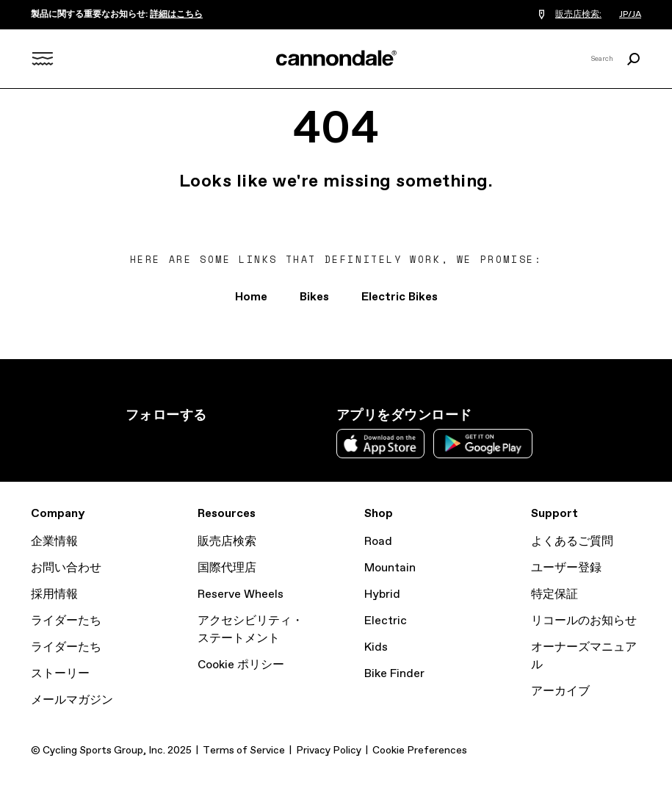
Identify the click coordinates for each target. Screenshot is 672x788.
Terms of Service (244, 751)
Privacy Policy (329, 751)
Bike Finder (394, 674)
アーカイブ (560, 691)
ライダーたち (66, 621)
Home (251, 297)
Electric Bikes (400, 297)
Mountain (390, 568)
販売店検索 (227, 542)
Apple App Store (380, 444)
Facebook (199, 442)
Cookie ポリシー (241, 665)
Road (378, 542)
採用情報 (54, 594)
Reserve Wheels (241, 594)
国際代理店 (227, 568)
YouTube (231, 442)
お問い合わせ (66, 568)
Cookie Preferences (420, 751)
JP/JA (630, 15)
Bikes (314, 297)
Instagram (134, 442)
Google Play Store (483, 444)
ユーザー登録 (566, 568)
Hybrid (382, 594)
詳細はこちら (176, 15)
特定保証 (554, 594)
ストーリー (60, 674)
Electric (386, 621)
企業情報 (54, 542)
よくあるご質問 (572, 542)
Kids (376, 647)
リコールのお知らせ (584, 621)
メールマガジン (72, 700)
